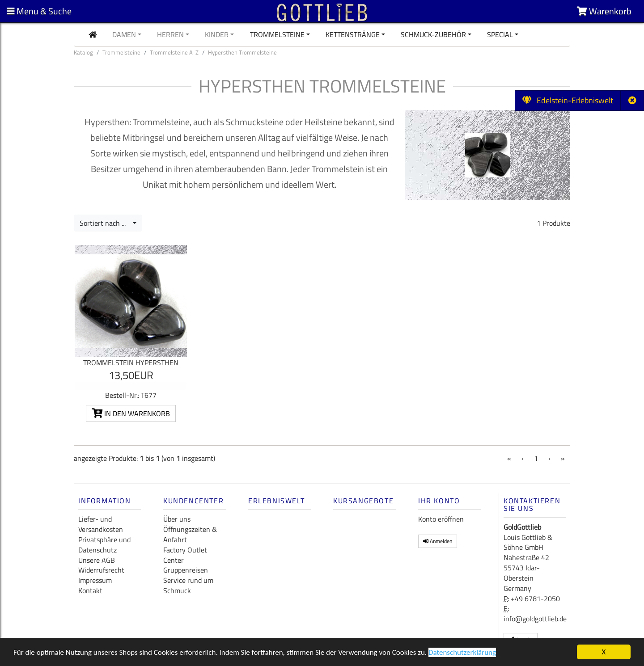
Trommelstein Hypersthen (131, 363)
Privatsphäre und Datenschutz (104, 545)
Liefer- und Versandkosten (101, 524)
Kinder (217, 34)
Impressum (95, 580)
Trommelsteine (277, 34)
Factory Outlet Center (185, 555)
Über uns (177, 519)
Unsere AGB (97, 560)
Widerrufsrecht (101, 570)
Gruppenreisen (186, 570)
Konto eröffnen (441, 519)
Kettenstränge (353, 34)
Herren (170, 34)
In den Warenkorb (131, 413)
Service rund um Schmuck (188, 585)
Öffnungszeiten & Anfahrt (190, 534)
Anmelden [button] (438, 541)
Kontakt (90, 590)
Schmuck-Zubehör (433, 34)
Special (500, 34)
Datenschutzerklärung (462, 653)
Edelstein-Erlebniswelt (568, 100)
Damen (124, 34)
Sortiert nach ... (105, 223)
